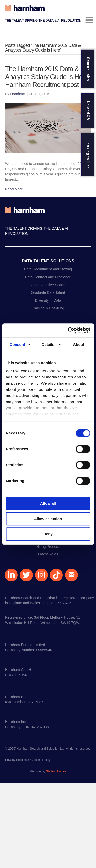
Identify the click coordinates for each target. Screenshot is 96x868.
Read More (14, 189)
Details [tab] (48, 344)
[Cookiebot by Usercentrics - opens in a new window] (68, 330)
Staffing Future (56, 771)
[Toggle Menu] (89, 20)
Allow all (48, 503)
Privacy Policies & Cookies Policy (28, 760)
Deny (48, 534)
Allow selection (48, 519)
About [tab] (79, 344)
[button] (11, 575)
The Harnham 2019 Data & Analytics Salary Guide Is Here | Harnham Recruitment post (48, 77)
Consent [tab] (17, 344)
